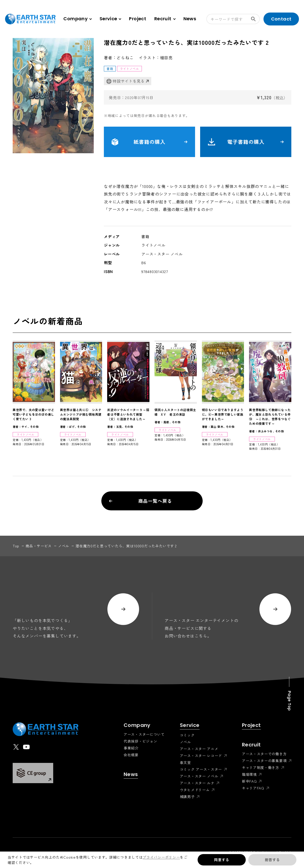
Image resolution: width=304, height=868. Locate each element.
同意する (222, 860)
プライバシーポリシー (161, 857)
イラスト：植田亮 (156, 57)
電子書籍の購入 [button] (246, 142)
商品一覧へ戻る (140, 501)
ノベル (64, 546)
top (16, 546)
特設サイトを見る (126, 81)
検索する (255, 19)
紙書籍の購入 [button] (149, 142)
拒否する (272, 860)
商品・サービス (39, 546)
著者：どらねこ (119, 57)
